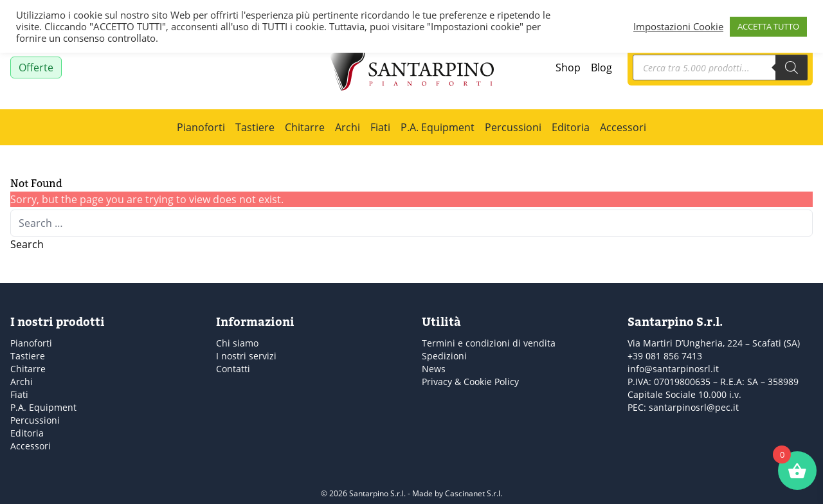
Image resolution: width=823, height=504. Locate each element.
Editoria (571, 127)
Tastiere (255, 127)
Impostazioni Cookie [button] (678, 26)
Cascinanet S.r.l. (474, 493)
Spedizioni (444, 356)
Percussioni (513, 127)
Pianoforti (201, 127)
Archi (348, 127)
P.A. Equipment (438, 127)
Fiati (380, 127)
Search (27, 244)
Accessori (623, 127)
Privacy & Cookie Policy (470, 382)
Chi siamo (237, 343)
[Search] (791, 67)
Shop (568, 67)
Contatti (233, 369)
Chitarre (305, 127)
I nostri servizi (246, 356)
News (434, 369)
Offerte (36, 67)
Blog (601, 67)
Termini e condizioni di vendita (489, 343)
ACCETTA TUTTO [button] (768, 26)
